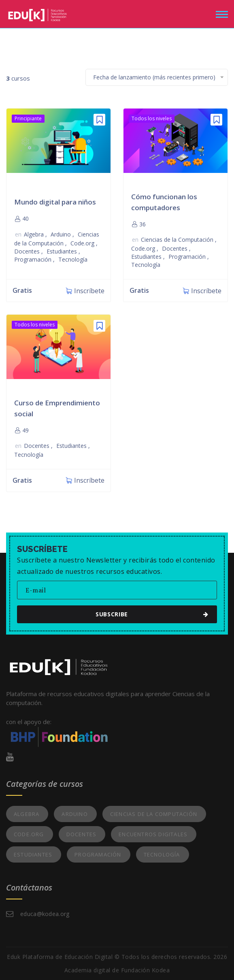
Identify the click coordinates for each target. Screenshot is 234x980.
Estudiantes (63, 251)
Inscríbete (89, 291)
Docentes (28, 251)
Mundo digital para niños (55, 202)
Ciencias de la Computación (178, 240)
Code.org (83, 243)
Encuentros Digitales (153, 834)
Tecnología (73, 259)
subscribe (121, 614)
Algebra (35, 234)
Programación (34, 259)
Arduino (62, 234)
